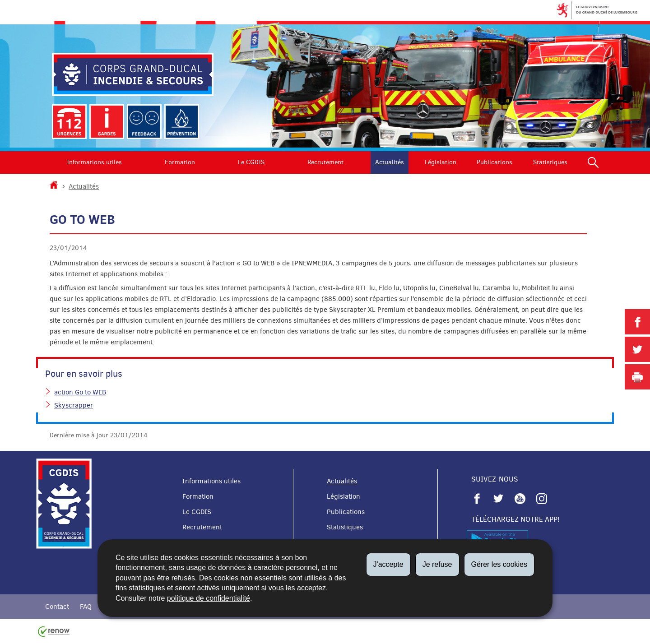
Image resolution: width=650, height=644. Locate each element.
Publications (494, 162)
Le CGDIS (251, 162)
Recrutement (325, 162)
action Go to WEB (80, 392)
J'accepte (388, 564)
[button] (593, 162)
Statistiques (550, 162)
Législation (441, 162)
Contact (57, 607)
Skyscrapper (74, 405)
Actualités (390, 162)
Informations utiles (94, 162)
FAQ (86, 607)
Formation (180, 162)
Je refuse (437, 564)
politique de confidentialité (209, 598)
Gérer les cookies (499, 564)
